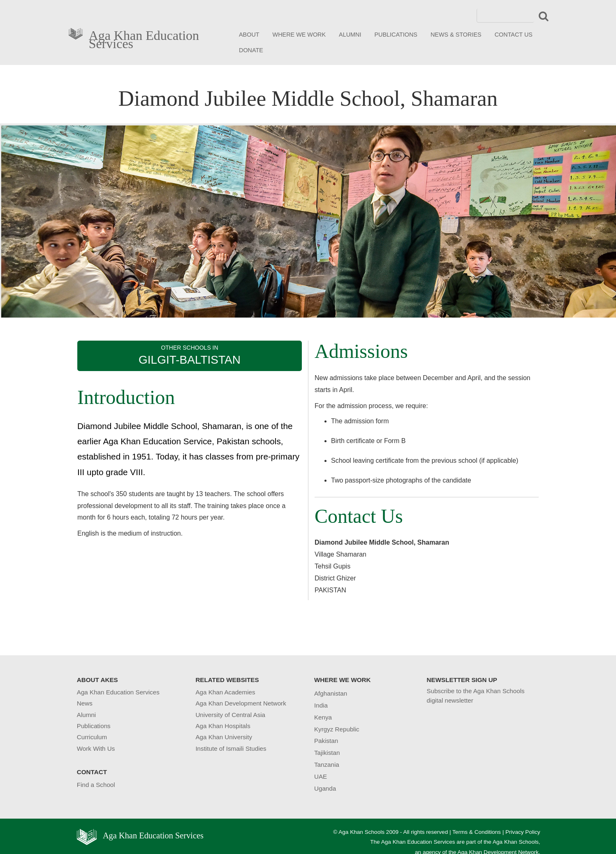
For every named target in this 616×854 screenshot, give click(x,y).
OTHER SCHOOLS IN (190, 355)
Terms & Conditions (477, 832)
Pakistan (326, 741)
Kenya (323, 717)
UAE (321, 776)
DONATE (251, 50)
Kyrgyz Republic (337, 729)
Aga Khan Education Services (144, 38)
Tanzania (327, 765)
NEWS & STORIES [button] (456, 35)
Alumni (86, 715)
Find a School (96, 785)
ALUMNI (350, 35)
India (321, 705)
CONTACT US (514, 35)
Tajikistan (327, 753)
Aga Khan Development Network (241, 703)
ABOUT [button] (249, 35)
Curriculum (92, 737)
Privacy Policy (523, 832)
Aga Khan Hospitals (223, 726)
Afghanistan (331, 693)
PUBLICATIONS (396, 35)
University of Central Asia (230, 715)
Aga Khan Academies (225, 692)
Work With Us (96, 748)
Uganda (325, 788)
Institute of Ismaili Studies (231, 748)
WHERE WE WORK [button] (299, 35)
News (85, 703)
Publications (94, 726)
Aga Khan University (224, 737)
